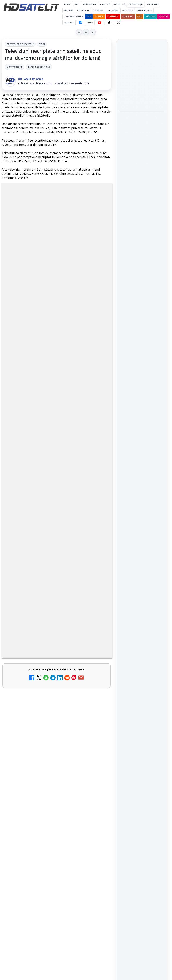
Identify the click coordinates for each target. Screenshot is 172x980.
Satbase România (73, 16)
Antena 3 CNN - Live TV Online (42, 784)
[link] (56, 529)
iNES (139, 16)
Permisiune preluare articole (142, 502)
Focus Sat (128, 16)
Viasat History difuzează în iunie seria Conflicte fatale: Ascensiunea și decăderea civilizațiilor (141, 114)
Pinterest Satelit (142, 417)
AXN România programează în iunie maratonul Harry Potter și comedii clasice (47, 624)
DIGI (89, 16)
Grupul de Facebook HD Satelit (142, 368)
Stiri (42, 44)
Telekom (163, 16)
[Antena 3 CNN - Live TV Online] (97, 793)
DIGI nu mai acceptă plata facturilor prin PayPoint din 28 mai (47, 721)
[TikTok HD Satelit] (109, 23)
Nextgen (150, 16)
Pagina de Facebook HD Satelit (142, 354)
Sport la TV (83, 10)
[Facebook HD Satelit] (81, 23)
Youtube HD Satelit (142, 389)
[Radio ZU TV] (97, 696)
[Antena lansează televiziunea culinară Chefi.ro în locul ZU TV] (97, 597)
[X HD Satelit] (118, 23)
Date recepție (136, 4)
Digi (123, 462)
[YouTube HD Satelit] (100, 23)
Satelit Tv (119, 4)
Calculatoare (144, 10)
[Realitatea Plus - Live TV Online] (97, 826)
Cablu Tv (105, 4)
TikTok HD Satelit (142, 398)
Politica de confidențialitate (142, 525)
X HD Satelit (142, 408)
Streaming (153, 4)
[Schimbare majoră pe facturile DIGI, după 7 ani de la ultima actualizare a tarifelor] (97, 561)
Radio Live (127, 10)
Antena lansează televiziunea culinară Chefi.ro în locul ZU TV (49, 589)
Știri (77, 4)
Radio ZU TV (25, 687)
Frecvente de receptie (20, 44)
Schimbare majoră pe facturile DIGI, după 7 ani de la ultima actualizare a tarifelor (47, 556)
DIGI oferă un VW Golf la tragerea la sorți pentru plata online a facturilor (47, 754)
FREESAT (136, 462)
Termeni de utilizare (142, 514)
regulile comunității (57, 413)
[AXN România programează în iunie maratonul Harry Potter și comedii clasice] (97, 629)
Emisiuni (68, 10)
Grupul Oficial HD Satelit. (38, 423)
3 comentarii (15, 67)
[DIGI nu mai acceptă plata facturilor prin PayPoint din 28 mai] (97, 729)
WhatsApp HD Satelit (142, 379)
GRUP (90, 22)
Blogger (113, 852)
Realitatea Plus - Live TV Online (42, 816)
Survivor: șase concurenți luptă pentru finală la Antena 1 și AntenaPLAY (142, 93)
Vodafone (113, 16)
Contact (69, 22)
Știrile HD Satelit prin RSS (142, 429)
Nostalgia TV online (32, 654)
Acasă (67, 4)
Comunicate (90, 4)
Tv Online (113, 10)
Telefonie (98, 10)
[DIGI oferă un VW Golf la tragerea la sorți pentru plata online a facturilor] (97, 761)
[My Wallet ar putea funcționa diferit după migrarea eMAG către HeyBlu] (97, 529)
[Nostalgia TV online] (97, 664)
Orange (99, 16)
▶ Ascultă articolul (39, 67)
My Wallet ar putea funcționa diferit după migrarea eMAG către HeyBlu (47, 522)
